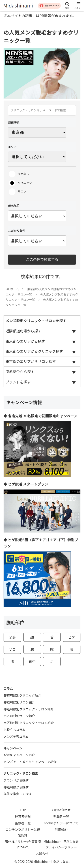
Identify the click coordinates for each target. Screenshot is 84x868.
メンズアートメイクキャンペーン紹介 (30, 762)
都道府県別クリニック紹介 (22, 695)
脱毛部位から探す (20, 372)
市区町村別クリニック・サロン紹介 (29, 723)
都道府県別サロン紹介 (19, 702)
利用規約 (61, 829)
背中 (32, 661)
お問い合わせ (61, 810)
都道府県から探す (16, 787)
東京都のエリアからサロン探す (31, 361)
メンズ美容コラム (16, 736)
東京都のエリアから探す (25, 341)
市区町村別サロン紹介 (19, 716)
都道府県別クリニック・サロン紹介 (29, 709)
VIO (13, 649)
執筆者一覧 (61, 816)
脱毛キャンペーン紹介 (19, 755)
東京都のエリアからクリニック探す (34, 351)
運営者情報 (23, 816)
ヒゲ (72, 637)
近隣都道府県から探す (24, 331)
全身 (12, 637)
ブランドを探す (18, 382)
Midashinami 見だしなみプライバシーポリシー (61, 844)
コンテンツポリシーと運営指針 (23, 832)
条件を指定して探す (18, 794)
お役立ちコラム (15, 730)
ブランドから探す (16, 780)
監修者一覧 (23, 823)
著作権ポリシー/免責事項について (23, 844)
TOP (23, 810)
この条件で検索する (42, 259)
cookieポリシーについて (61, 823)
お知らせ (42, 854)
